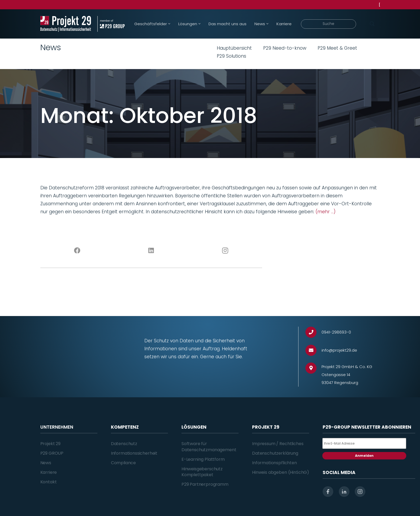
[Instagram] (225, 251)
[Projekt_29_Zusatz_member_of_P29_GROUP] (111, 24)
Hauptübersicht (234, 48)
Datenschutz (124, 444)
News (46, 463)
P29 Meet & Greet (337, 48)
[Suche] (329, 24)
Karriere (49, 472)
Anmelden (364, 456)
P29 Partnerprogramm (205, 484)
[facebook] (328, 492)
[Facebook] (77, 251)
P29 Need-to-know (285, 48)
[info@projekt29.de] (313, 350)
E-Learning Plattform (203, 459)
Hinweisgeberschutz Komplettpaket (202, 472)
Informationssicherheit (134, 453)
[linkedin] (344, 492)
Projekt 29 (50, 444)
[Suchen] (372, 24)
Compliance (123, 463)
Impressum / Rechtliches (278, 444)
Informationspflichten (274, 463)
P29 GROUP (52, 453)
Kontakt (49, 482)
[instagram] (360, 492)
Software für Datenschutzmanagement (209, 447)
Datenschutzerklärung (275, 453)
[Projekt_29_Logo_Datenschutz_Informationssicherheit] (66, 24)
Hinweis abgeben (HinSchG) (281, 472)
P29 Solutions (231, 56)
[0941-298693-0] (313, 332)
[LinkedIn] (151, 251)
